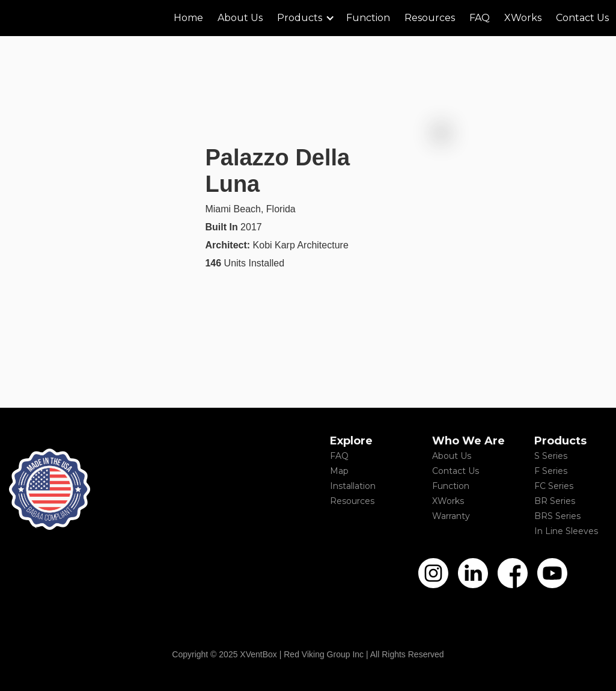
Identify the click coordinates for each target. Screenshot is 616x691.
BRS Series (557, 516)
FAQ (339, 456)
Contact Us (456, 471)
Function (451, 486)
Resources (352, 501)
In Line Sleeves (566, 531)
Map (339, 471)
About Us (452, 456)
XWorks (448, 501)
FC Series (554, 486)
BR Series (555, 501)
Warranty (451, 516)
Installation (353, 486)
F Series (551, 471)
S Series (551, 456)
